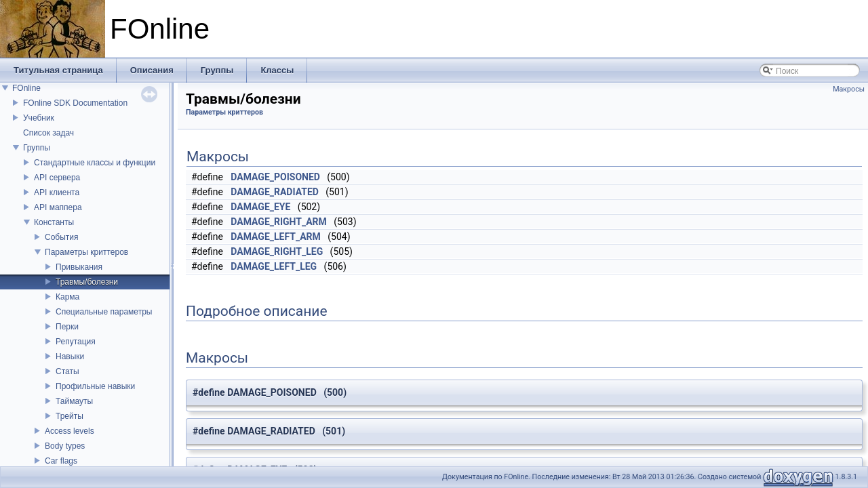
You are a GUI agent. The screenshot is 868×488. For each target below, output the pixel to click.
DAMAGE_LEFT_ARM (275, 237)
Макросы (849, 89)
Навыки (70, 357)
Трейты (70, 416)
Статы (67, 371)
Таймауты (74, 401)
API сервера (57, 178)
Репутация (76, 342)
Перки (67, 327)
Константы (54, 222)
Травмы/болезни (87, 282)
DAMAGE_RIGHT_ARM (279, 222)
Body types (65, 446)
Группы (37, 148)
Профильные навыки (95, 386)
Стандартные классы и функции (95, 163)
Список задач (48, 133)
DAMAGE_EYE (260, 207)
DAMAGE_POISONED (275, 177)
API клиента (57, 192)
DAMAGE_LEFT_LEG (274, 266)
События (62, 237)
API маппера (58, 207)
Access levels (70, 431)
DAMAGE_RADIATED (275, 192)
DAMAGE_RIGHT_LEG (277, 251)
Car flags (61, 461)
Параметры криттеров (86, 252)
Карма (67, 297)
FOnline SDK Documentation (75, 103)
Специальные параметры (104, 312)
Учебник (39, 118)
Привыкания (79, 267)
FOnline (26, 88)
